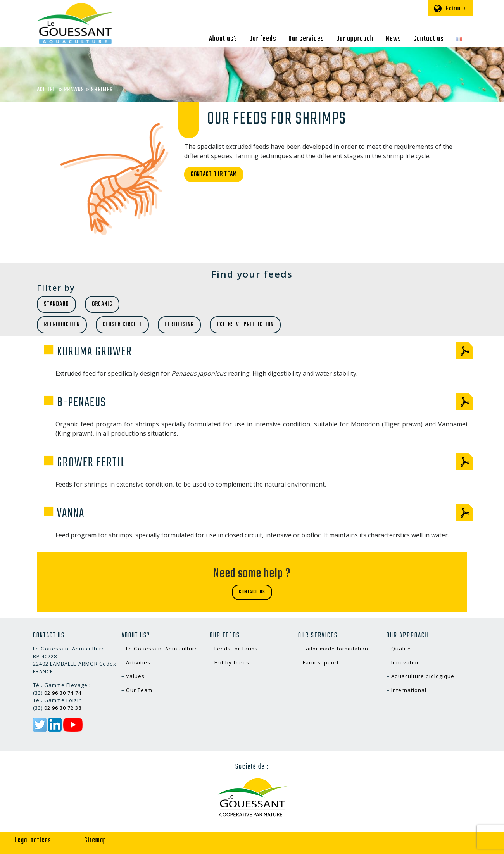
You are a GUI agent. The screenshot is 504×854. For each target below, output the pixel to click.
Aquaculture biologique (423, 676)
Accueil (47, 90)
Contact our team (214, 174)
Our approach (355, 39)
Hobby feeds (232, 662)
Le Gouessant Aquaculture (162, 649)
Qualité (401, 649)
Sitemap (95, 841)
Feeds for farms (236, 649)
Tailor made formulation (336, 649)
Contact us (429, 39)
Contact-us (252, 592)
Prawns (74, 90)
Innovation (406, 662)
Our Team (139, 690)
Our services (306, 39)
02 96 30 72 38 (63, 708)
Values (135, 676)
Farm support (321, 662)
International (409, 690)
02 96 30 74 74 (63, 693)
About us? (223, 39)
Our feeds (263, 39)
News (394, 39)
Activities (138, 662)
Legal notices (33, 841)
